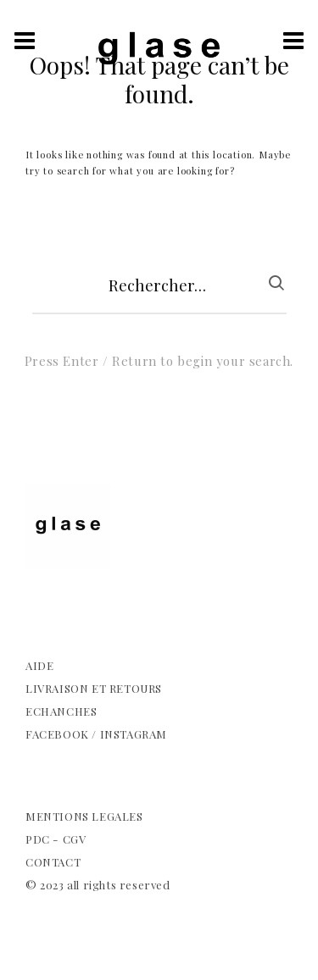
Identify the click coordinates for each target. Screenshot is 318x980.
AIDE (39, 665)
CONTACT (53, 862)
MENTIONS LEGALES (84, 816)
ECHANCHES (61, 711)
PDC (38, 839)
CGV (75, 839)
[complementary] (159, 518)
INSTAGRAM (134, 734)
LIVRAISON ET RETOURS (94, 688)
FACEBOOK (57, 734)
